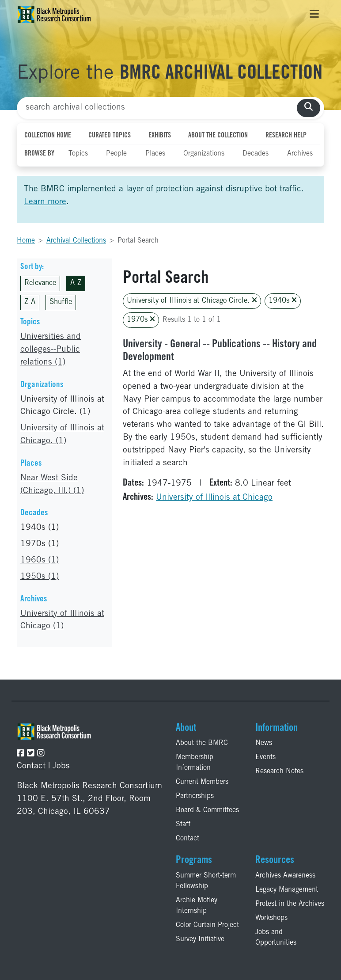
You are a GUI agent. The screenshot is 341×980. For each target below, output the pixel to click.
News (264, 743)
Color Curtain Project (207, 925)
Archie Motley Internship (197, 906)
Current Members (202, 782)
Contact (31, 766)
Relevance (40, 283)
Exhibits (160, 136)
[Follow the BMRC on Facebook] (21, 754)
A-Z (76, 283)
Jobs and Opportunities (276, 938)
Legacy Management (287, 890)
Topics (78, 154)
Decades (256, 154)
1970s (141, 320)
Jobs (61, 766)
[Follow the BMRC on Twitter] (31, 754)
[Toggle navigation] (314, 15)
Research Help (286, 136)
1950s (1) (40, 577)
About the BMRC (202, 743)
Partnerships (195, 796)
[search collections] (309, 108)
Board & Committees (207, 810)
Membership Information (195, 763)
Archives (300, 154)
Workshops (271, 918)
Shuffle (61, 302)
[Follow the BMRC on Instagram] (41, 754)
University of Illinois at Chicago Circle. (192, 301)
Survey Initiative (200, 939)
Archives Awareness (285, 876)
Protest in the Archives (290, 904)
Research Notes (279, 771)
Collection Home (48, 136)
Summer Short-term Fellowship (206, 881)
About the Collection (218, 136)
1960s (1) (40, 560)
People (116, 154)
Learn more (45, 202)
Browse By (39, 154)
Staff (183, 824)
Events (265, 757)
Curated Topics (110, 136)
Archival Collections (76, 241)
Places (155, 154)
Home (26, 241)
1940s (283, 301)
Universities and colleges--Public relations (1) (51, 350)
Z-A (30, 302)
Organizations (204, 154)
